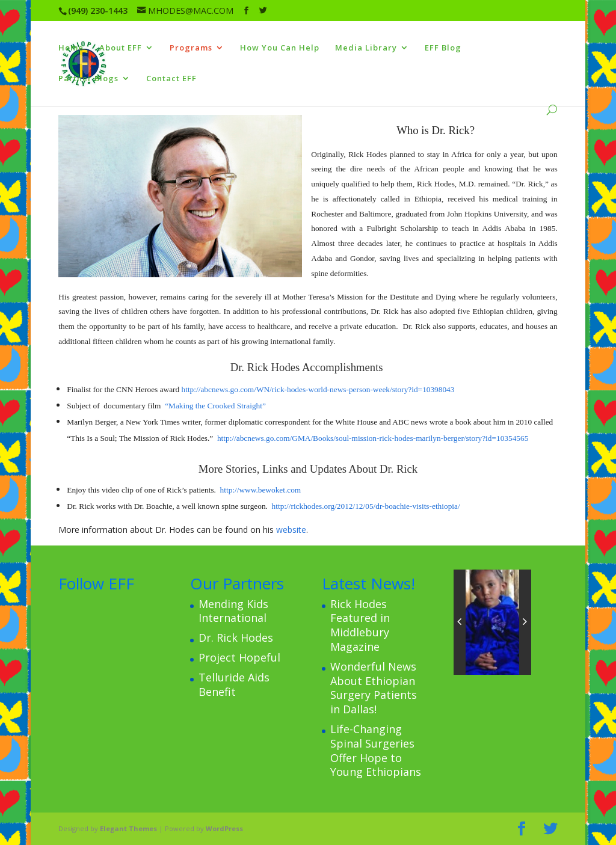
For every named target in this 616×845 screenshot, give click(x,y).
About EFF (121, 48)
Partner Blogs (88, 79)
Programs (191, 48)
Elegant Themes (128, 828)
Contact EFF (171, 79)
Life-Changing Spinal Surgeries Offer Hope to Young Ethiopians (376, 750)
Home (71, 48)
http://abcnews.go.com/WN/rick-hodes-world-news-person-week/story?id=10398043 (318, 389)
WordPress (224, 828)
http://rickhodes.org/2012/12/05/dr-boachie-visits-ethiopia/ (366, 506)
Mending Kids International (233, 611)
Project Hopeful (239, 657)
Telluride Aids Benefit (234, 684)
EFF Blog (443, 48)
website (291, 530)
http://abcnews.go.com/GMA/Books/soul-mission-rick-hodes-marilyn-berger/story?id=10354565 (373, 438)
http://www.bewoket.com (261, 490)
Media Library (366, 48)
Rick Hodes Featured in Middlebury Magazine (360, 625)
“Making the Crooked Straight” (215, 406)
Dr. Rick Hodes (236, 638)
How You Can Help (280, 48)
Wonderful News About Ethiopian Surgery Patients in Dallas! (374, 688)
